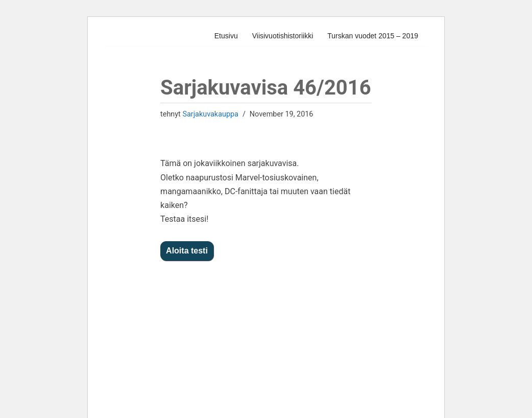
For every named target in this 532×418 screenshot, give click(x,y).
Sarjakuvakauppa (210, 114)
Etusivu (226, 36)
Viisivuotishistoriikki (283, 36)
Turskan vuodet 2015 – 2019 (373, 36)
